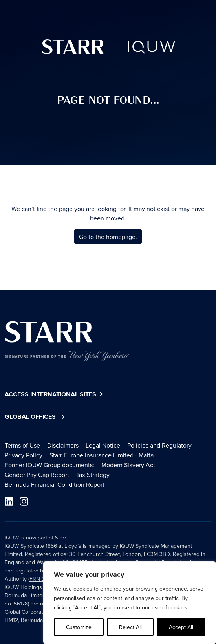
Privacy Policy (24, 455)
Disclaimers (63, 445)
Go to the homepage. (108, 237)
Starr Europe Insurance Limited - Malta (102, 455)
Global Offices (30, 417)
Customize (79, 627)
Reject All (130, 627)
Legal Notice (103, 445)
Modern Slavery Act (128, 465)
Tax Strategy (93, 475)
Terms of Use (22, 445)
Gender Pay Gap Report (37, 475)
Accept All (181, 627)
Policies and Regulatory (159, 445)
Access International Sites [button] (55, 395)
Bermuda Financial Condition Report (55, 484)
